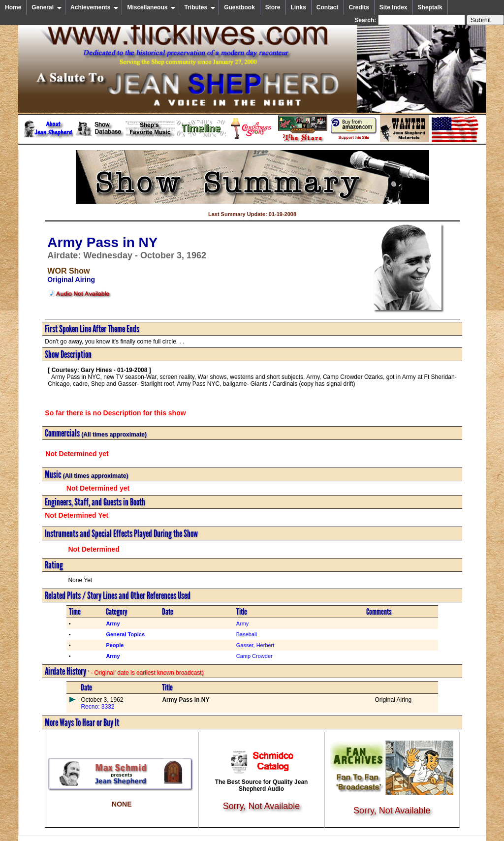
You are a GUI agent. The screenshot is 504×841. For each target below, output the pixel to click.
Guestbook (239, 7)
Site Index (394, 7)
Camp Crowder (254, 656)
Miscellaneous (151, 7)
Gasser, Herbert (255, 645)
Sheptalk (430, 7)
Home (13, 7)
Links (299, 7)
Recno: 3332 (97, 707)
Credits (359, 7)
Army (243, 623)
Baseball (247, 634)
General (47, 7)
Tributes (200, 7)
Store (273, 7)
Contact (328, 7)
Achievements (94, 7)
